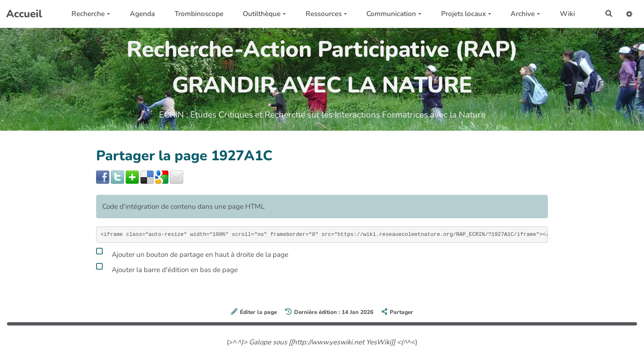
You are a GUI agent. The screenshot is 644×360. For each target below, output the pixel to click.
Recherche (90, 14)
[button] (629, 14)
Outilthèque (263, 14)
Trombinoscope (198, 14)
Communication (393, 14)
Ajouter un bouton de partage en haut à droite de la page (192, 253)
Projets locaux (465, 14)
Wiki (567, 14)
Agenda (141, 14)
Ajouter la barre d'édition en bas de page (167, 268)
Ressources (325, 14)
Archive (525, 14)
